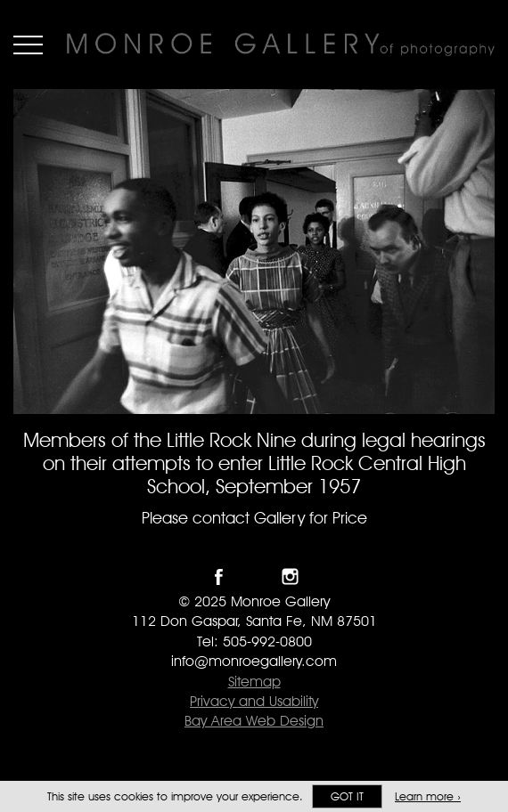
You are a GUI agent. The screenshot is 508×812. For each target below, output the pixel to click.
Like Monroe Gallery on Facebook (219, 577)
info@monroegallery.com (254, 661)
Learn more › (428, 796)
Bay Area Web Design (254, 721)
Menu (28, 45)
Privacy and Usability (254, 701)
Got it (347, 796)
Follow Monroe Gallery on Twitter (254, 577)
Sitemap (254, 682)
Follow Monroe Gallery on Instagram (290, 577)
